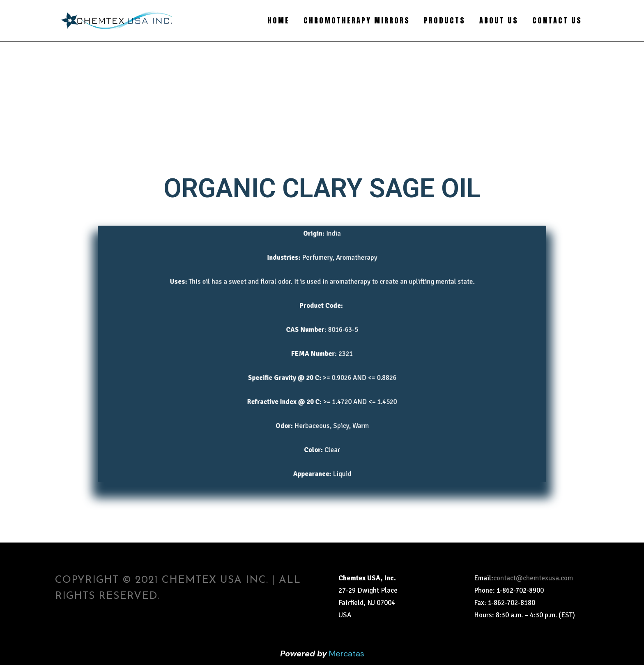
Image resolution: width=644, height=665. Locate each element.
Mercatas (347, 653)
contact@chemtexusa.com (533, 578)
